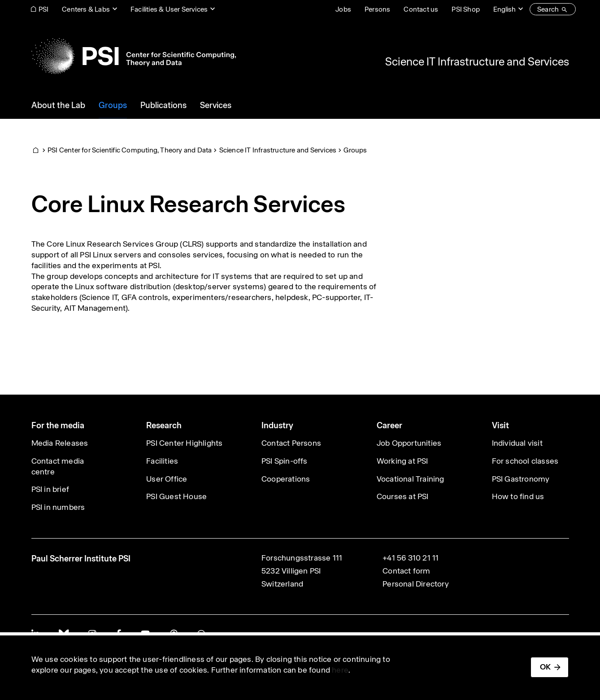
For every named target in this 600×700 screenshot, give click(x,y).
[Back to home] (134, 56)
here (340, 670)
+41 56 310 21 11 (411, 558)
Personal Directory (416, 584)
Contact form (406, 571)
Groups (355, 150)
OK (545, 667)
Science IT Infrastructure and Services (477, 61)
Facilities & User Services (169, 9)
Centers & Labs (86, 9)
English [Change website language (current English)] (504, 9)
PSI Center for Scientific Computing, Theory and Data (130, 150)
